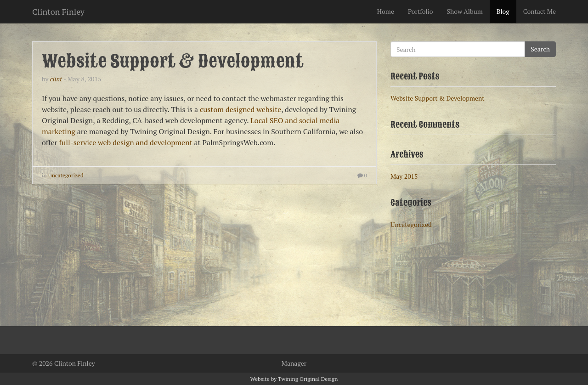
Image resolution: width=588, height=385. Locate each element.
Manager (294, 363)
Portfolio (421, 11)
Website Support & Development (172, 61)
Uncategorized (66, 175)
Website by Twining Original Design (294, 379)
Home (386, 11)
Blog (503, 11)
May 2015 (404, 176)
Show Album (465, 11)
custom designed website (240, 109)
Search (540, 49)
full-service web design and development (126, 142)
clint (56, 79)
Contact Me (540, 11)
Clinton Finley (58, 10)
